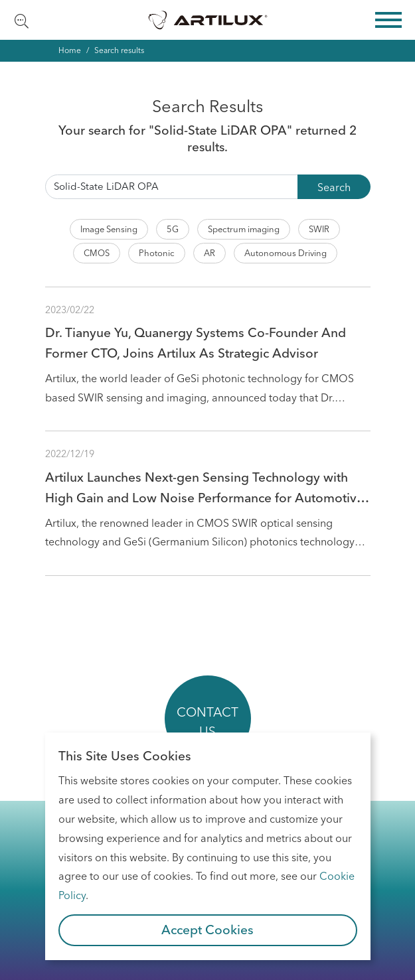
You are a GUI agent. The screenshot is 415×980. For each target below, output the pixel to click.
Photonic (157, 253)
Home (70, 50)
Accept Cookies (207, 930)
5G (173, 229)
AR (209, 253)
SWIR (319, 229)
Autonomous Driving (286, 253)
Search (334, 187)
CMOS (97, 253)
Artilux (208, 20)
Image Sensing (109, 229)
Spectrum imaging (244, 229)
